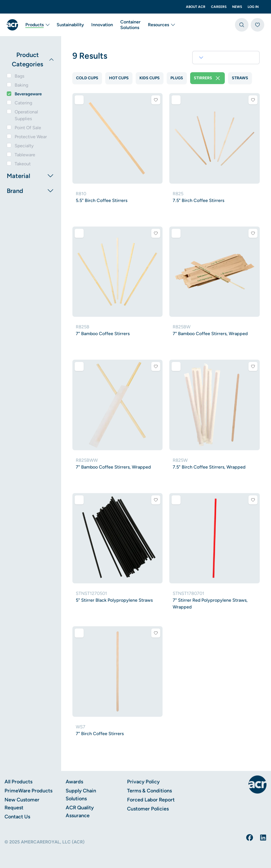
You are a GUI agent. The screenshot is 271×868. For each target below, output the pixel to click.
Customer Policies (148, 809)
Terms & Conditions (149, 791)
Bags (19, 76)
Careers (219, 7)
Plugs (177, 78)
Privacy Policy (143, 782)
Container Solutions (130, 25)
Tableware (25, 155)
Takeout (23, 164)
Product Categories (33, 60)
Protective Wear (31, 137)
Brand (31, 191)
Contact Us (17, 817)
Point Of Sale (28, 128)
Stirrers (207, 78)
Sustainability (70, 25)
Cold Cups (87, 78)
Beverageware (28, 94)
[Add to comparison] (79, 100)
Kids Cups (150, 78)
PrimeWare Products (28, 791)
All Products (18, 782)
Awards (74, 782)
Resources (162, 25)
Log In (253, 7)
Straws (240, 78)
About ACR (196, 7)
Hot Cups (119, 78)
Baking (21, 85)
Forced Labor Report (151, 800)
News (237, 7)
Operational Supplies (26, 115)
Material (31, 176)
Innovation (102, 25)
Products (38, 25)
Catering (23, 103)
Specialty (24, 146)
